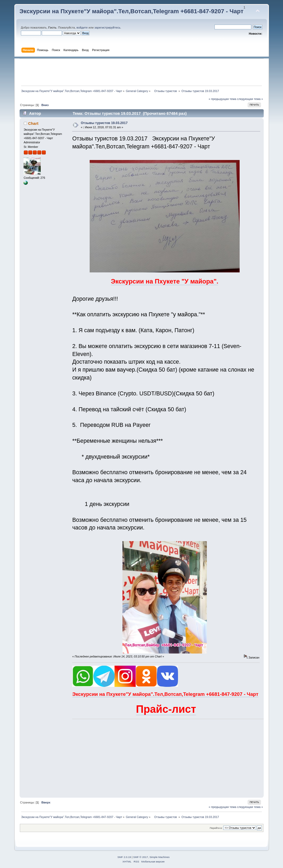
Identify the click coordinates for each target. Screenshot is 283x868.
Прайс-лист (166, 709)
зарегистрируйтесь (107, 28)
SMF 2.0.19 (124, 857)
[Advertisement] (141, 72)
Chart (33, 123)
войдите (82, 28)
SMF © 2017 (141, 857)
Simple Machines (159, 857)
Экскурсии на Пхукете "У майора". (165, 281)
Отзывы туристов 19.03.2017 (104, 123)
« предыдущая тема (222, 99)
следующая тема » (250, 99)
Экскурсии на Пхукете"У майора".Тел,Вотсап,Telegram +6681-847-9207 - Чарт (132, 11)
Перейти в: (216, 828)
